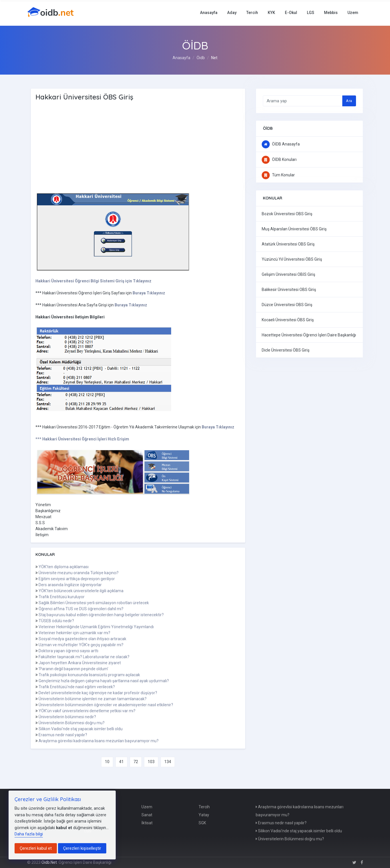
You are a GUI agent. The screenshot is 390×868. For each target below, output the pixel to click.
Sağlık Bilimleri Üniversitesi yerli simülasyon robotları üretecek (94, 603)
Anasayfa (209, 13)
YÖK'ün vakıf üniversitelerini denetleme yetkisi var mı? (87, 711)
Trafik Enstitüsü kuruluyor (62, 597)
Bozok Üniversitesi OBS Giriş (287, 214)
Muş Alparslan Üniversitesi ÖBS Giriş (294, 229)
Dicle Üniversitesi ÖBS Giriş (286, 350)
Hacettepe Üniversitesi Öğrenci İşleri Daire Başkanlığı (309, 335)
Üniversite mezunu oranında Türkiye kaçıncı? (79, 573)
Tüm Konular (278, 175)
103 (151, 762)
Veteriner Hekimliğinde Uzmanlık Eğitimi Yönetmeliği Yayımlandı (96, 627)
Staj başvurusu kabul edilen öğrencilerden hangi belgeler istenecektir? (101, 615)
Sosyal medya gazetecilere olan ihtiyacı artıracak (82, 639)
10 (107, 762)
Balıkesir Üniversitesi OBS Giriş (289, 290)
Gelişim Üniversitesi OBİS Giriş (288, 274)
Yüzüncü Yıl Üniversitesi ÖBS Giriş (292, 259)
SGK (202, 823)
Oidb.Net (49, 862)
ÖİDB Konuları (279, 159)
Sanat (147, 815)
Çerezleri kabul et (36, 848)
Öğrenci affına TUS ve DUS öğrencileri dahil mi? (81, 609)
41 (121, 762)
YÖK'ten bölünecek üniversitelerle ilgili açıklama (81, 591)
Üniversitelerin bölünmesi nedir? (67, 717)
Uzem (353, 13)
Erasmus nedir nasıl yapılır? (63, 735)
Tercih (252, 13)
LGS (311, 13)
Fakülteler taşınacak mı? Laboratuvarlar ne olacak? (84, 657)
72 (136, 762)
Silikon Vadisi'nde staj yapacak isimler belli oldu (81, 729)
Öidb (201, 58)
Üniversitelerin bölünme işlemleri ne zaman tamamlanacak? (93, 699)
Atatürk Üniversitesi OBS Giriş (288, 244)
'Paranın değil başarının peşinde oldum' (73, 669)
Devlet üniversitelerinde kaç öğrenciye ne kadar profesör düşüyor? (98, 693)
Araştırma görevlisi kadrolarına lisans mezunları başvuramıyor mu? (99, 741)
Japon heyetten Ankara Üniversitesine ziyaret (80, 663)
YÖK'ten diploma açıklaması (64, 567)
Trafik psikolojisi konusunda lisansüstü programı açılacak (89, 675)
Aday (232, 13)
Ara (349, 101)
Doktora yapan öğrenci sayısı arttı (68, 651)
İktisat (147, 823)
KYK (271, 13)
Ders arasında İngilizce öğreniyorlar (70, 585)
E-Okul (291, 13)
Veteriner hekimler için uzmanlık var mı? (74, 633)
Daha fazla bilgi (29, 834)
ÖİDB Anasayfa (281, 144)
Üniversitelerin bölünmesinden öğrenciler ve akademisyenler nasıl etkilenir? (106, 705)
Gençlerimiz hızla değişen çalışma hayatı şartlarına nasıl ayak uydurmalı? (104, 681)
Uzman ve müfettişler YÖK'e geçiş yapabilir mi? (81, 645)
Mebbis (331, 13)
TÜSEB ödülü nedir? (56, 621)
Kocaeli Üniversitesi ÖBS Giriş (288, 320)
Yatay (204, 815)
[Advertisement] (127, 147)
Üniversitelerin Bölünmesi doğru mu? (72, 723)
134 (168, 762)
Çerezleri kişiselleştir (82, 848)
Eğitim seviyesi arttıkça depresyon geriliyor (77, 579)
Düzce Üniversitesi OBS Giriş (287, 305)
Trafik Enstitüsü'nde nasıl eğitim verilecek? (77, 687)
